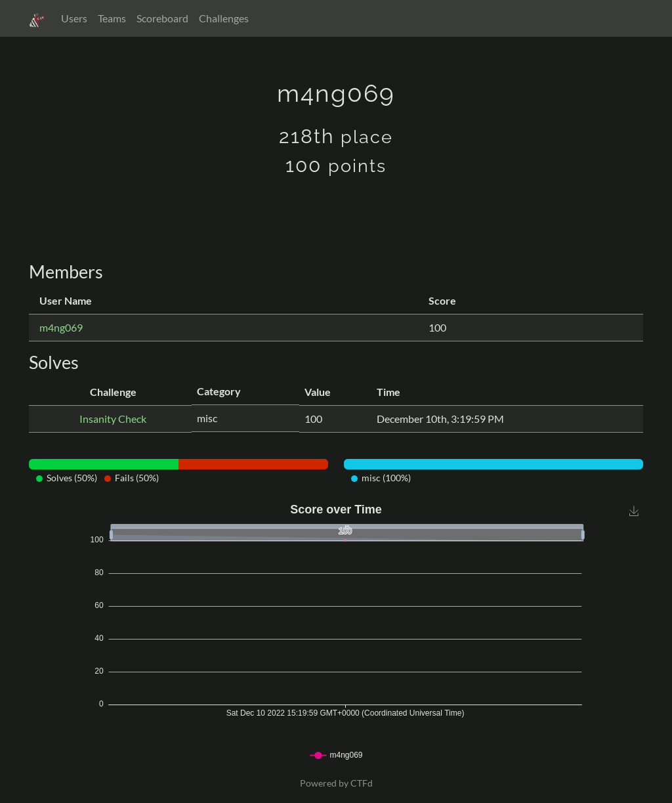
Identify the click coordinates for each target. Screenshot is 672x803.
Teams (112, 18)
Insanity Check (113, 419)
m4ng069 (61, 327)
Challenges (224, 18)
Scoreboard (162, 18)
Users (74, 18)
